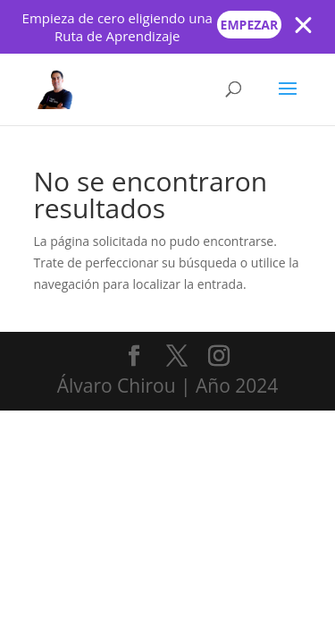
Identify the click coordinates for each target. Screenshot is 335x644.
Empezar (250, 25)
